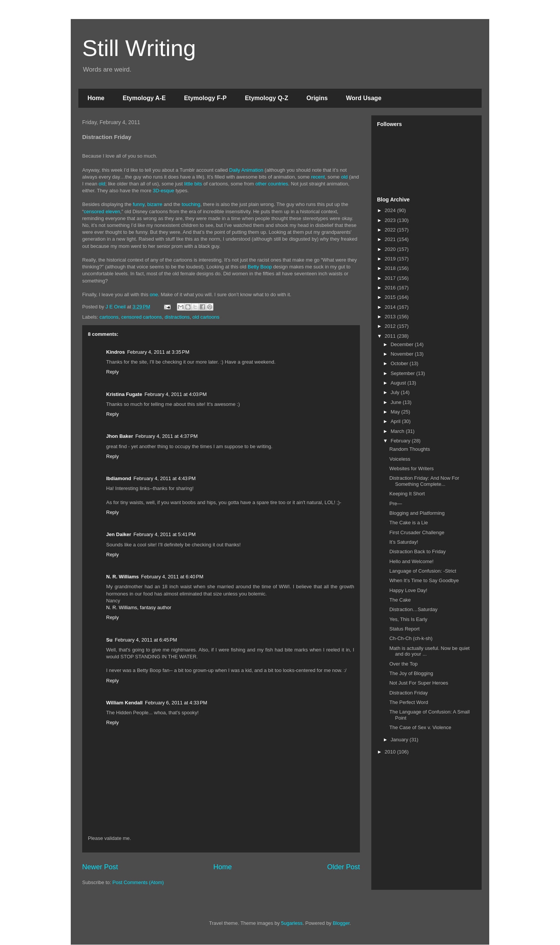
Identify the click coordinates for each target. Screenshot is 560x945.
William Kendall (124, 703)
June (397, 402)
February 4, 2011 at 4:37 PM (167, 436)
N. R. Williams (123, 577)
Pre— (395, 504)
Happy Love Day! (408, 590)
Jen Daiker (119, 534)
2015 (391, 297)
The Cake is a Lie (408, 523)
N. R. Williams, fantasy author (139, 607)
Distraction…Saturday (413, 609)
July (396, 392)
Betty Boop (260, 267)
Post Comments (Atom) (138, 882)
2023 (391, 220)
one (154, 295)
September (403, 373)
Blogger (341, 923)
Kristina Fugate (124, 394)
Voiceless (400, 459)
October (400, 363)
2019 (391, 259)
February (401, 441)
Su (109, 640)
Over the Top (403, 664)
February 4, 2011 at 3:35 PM (158, 352)
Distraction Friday (408, 693)
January (400, 740)
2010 (391, 752)
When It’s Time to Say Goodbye (424, 580)
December (403, 344)
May (396, 412)
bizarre (155, 204)
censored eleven (102, 212)
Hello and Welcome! (411, 561)
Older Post (344, 867)
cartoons (109, 317)
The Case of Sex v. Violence (420, 727)
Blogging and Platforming (417, 513)
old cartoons (206, 317)
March (398, 431)
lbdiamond (119, 478)
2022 (391, 230)
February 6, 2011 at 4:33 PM (176, 703)
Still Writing (139, 48)
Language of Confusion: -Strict (423, 571)
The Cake (400, 600)
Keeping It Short (407, 494)
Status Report (404, 629)
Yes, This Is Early (408, 619)
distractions (177, 317)
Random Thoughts (410, 449)
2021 (391, 239)
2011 (391, 336)
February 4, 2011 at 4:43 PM (165, 478)
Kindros (115, 352)
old (344, 177)
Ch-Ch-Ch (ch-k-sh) (411, 638)
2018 (391, 268)
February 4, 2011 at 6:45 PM (146, 640)
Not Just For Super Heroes (419, 683)
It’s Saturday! (404, 542)
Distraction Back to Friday (417, 552)
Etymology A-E (144, 98)
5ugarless (292, 923)
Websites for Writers (411, 469)
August (399, 383)
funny (139, 204)
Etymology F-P (205, 98)
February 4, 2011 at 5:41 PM (165, 534)
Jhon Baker (120, 436)
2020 (391, 249)
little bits (193, 184)
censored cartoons (142, 317)
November (403, 354)
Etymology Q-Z (267, 98)
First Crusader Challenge (417, 532)
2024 (391, 210)
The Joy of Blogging (411, 673)
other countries (272, 184)
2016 (391, 288)
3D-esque (163, 191)
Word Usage (364, 98)
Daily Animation (246, 170)
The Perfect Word (409, 702)
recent (318, 177)
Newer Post (100, 867)
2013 (391, 317)
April (396, 421)
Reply (112, 372)
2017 (391, 278)
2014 (391, 307)
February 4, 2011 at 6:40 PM (172, 577)
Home (96, 98)
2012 (391, 326)
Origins (317, 98)
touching (191, 204)
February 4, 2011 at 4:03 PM (176, 394)
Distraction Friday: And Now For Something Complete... (424, 481)
